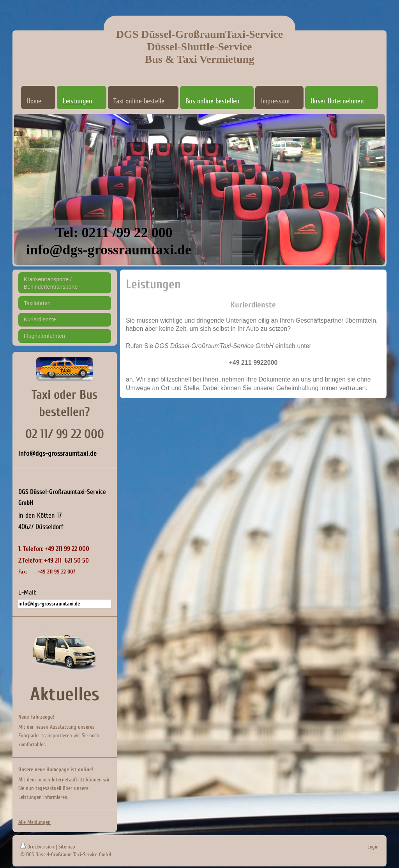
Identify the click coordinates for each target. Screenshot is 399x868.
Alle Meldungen (34, 822)
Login (373, 847)
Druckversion (37, 847)
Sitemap (67, 847)
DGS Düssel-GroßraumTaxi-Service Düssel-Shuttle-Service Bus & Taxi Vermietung (200, 47)
